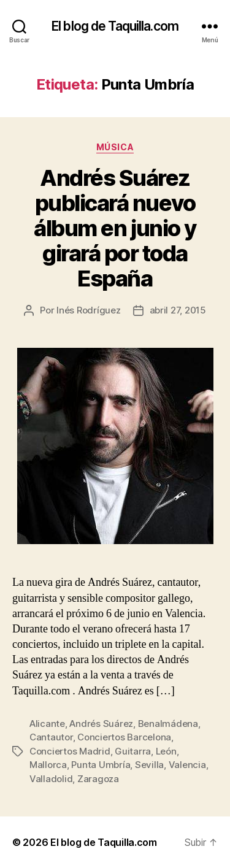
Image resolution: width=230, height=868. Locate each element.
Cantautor (51, 737)
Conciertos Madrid (70, 751)
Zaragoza (98, 779)
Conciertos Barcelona (124, 737)
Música (115, 147)
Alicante (47, 724)
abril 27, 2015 (178, 310)
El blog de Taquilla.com (115, 26)
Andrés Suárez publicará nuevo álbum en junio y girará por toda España (115, 228)
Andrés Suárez (101, 724)
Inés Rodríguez (88, 310)
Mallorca (48, 765)
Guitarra (133, 751)
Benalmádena (168, 724)
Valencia (187, 765)
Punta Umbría (101, 765)
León (166, 751)
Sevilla (149, 765)
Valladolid (51, 779)
